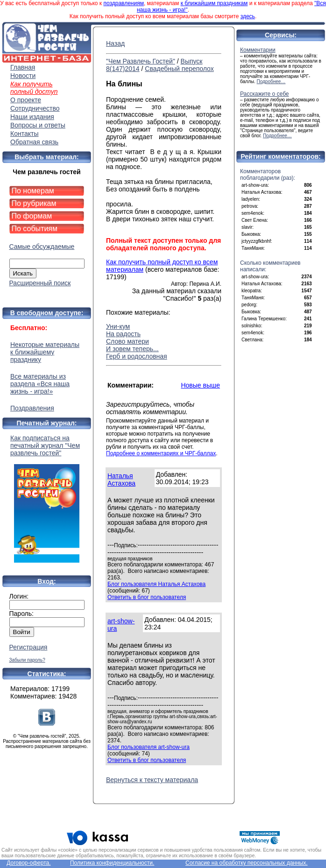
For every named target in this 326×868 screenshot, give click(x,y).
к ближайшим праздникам (214, 3)
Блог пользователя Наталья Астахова (156, 584)
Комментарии (258, 50)
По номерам (33, 191)
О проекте (26, 100)
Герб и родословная (137, 356)
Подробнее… (271, 81)
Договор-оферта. (28, 863)
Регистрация (28, 647)
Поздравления (32, 408)
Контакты (24, 134)
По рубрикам (34, 203)
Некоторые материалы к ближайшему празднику (45, 352)
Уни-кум (118, 326)
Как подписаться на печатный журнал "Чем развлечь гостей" (47, 498)
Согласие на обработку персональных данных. (247, 863)
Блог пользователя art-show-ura (149, 747)
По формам (32, 216)
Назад (115, 43)
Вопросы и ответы (38, 125)
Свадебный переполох (179, 69)
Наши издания (32, 117)
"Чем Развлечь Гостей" (141, 61)
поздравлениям (123, 3)
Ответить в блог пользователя (147, 597)
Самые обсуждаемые (42, 247)
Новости (23, 76)
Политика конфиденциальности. (112, 863)
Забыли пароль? (27, 660)
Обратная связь (34, 142)
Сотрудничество (35, 108)
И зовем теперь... (132, 349)
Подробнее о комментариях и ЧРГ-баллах (161, 453)
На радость (123, 334)
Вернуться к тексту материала (152, 780)
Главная (23, 67)
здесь (248, 16)
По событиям (35, 229)
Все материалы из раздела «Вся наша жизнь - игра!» (40, 384)
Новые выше (200, 385)
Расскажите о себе (265, 94)
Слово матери (128, 341)
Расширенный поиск (40, 283)
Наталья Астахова (121, 480)
